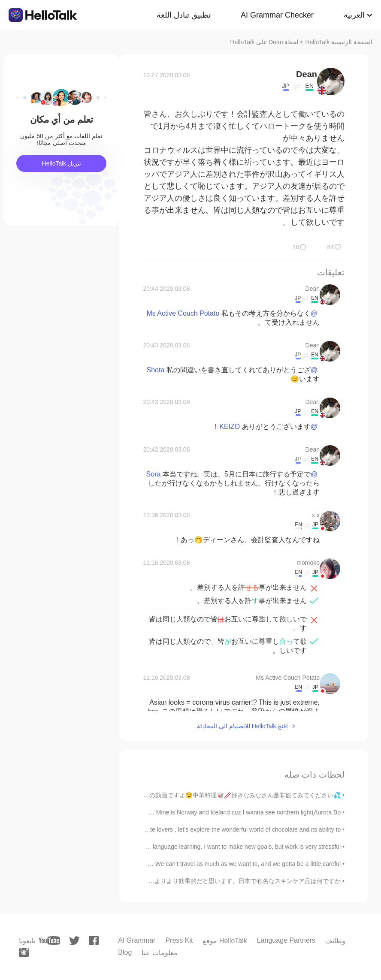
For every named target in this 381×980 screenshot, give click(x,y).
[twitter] (74, 941)
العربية (354, 15)
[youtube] (49, 941)
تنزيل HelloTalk (62, 163)
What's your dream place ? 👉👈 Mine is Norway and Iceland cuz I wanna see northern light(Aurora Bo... (201, 812)
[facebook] (94, 941)
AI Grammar (137, 940)
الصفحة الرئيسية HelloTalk (339, 42)
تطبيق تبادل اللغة (184, 15)
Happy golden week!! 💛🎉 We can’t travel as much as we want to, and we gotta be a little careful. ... (207, 864)
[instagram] (24, 953)
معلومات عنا (159, 953)
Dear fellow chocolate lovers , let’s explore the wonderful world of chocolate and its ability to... (217, 829)
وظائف (335, 941)
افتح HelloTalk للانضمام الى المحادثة (242, 726)
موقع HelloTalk (225, 941)
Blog (125, 952)
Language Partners (286, 940)
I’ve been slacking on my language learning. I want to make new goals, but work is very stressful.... (210, 847)
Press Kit (179, 940)
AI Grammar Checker (277, 15)
